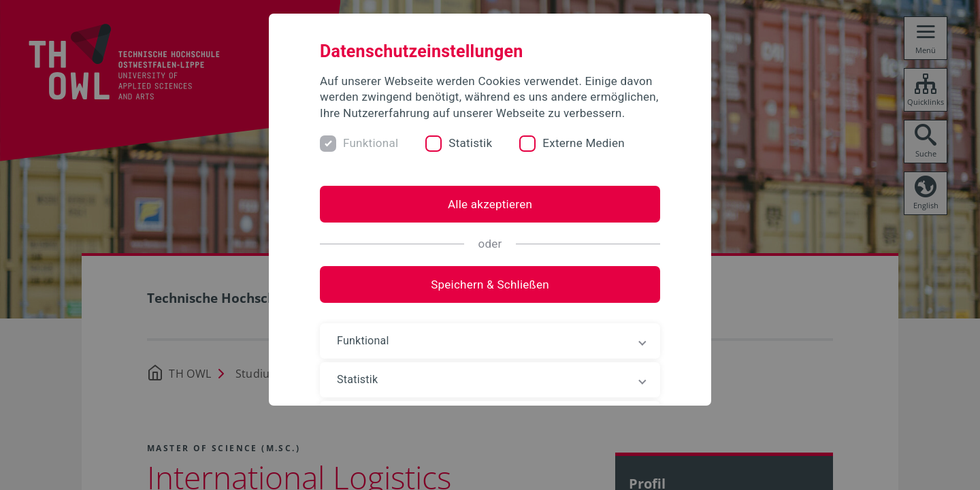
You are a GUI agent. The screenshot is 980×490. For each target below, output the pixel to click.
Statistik (470, 143)
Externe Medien (584, 143)
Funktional (371, 143)
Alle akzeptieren (490, 204)
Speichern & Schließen (490, 284)
